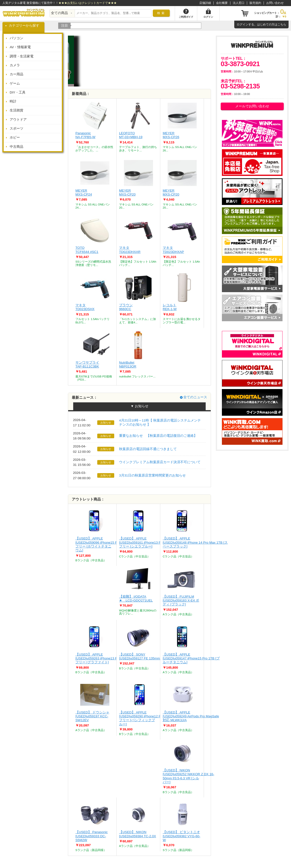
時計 (13, 101)
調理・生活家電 (22, 56)
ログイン (242, 24)
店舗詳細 (205, 3)
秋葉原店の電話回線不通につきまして (148, 449)
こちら (282, 24)
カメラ (15, 65)
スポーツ (16, 129)
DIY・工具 (18, 92)
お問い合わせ (275, 3)
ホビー (15, 137)
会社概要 (222, 3)
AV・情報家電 (20, 47)
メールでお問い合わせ (252, 106)
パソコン (16, 38)
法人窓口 (239, 3)
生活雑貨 (16, 110)
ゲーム (15, 83)
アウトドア (18, 120)
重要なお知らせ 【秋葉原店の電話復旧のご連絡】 (158, 436)
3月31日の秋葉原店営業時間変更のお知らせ (152, 475)
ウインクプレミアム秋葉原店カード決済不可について (160, 462)
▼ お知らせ (139, 406)
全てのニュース (195, 397)
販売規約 (255, 3)
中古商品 (16, 147)
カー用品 (16, 74)
